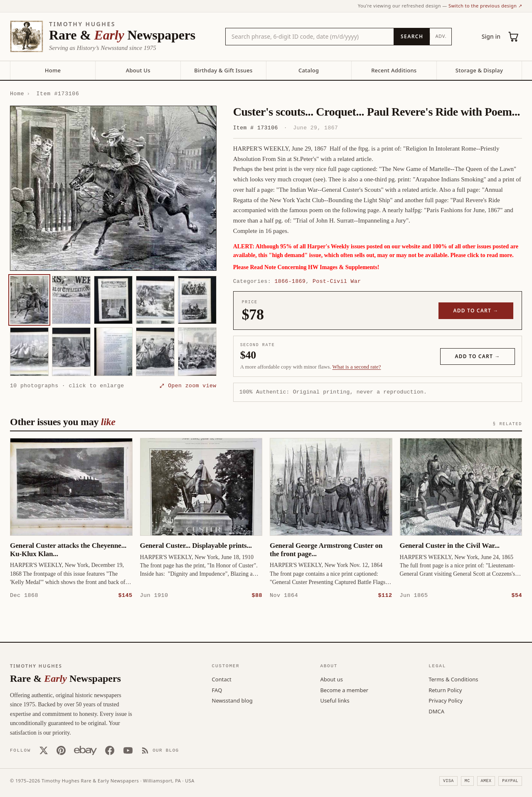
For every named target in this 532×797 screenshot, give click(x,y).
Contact (222, 679)
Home (53, 70)
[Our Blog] (160, 750)
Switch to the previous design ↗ (485, 6)
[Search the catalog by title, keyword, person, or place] (310, 37)
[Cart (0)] (514, 37)
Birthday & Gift (223, 70)
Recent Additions (394, 70)
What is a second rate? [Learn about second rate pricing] (357, 367)
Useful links (335, 700)
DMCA (436, 711)
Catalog (309, 70)
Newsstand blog (232, 700)
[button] (113, 188)
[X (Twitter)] (44, 750)
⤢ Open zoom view (188, 386)
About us (331, 679)
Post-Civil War (337, 281)
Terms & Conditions (453, 679)
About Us (138, 70)
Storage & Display (479, 70)
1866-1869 (290, 281)
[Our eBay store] (85, 750)
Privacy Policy (446, 700)
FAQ (217, 690)
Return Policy (445, 690)
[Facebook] (110, 750)
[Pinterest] (61, 750)
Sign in (491, 36)
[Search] (412, 37)
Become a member (344, 690)
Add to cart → (476, 311)
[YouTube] (128, 750)
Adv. (441, 36)
